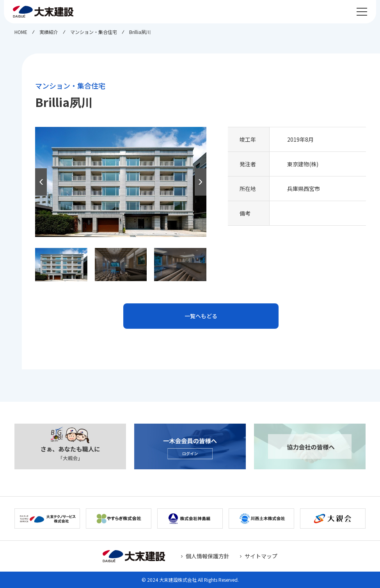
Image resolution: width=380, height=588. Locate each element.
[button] (201, 182)
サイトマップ (261, 556)
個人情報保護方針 (208, 556)
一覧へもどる (201, 316)
